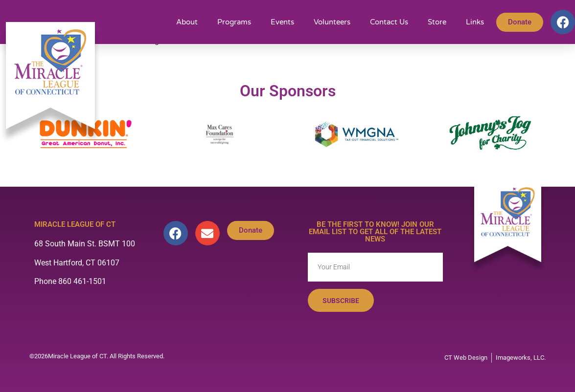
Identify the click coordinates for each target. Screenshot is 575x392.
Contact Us (389, 22)
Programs (234, 22)
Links (475, 22)
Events (282, 22)
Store (437, 22)
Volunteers (332, 22)
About (187, 22)
